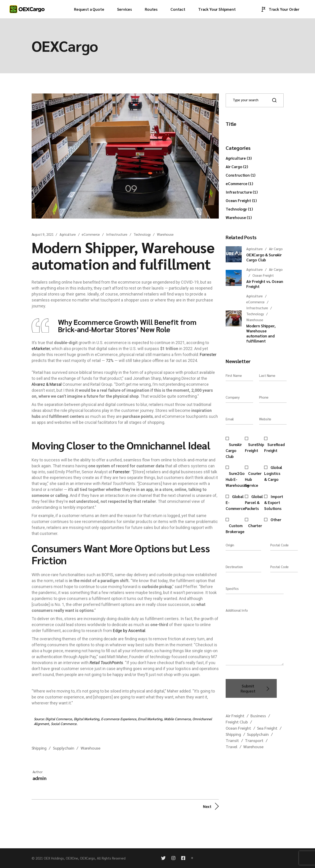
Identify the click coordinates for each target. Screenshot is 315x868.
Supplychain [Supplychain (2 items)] (258, 734)
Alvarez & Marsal (47, 384)
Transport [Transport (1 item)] (254, 740)
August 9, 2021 (43, 234)
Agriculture (68, 234)
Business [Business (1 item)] (258, 716)
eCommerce (91, 234)
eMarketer (41, 349)
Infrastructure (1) (242, 192)
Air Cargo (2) (237, 167)
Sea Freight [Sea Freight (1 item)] (267, 728)
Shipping (39, 748)
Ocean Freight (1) (241, 200)
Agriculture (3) (239, 158)
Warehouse (165, 234)
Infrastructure (117, 234)
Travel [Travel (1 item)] (231, 746)
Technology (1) (239, 209)
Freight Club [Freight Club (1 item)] (237, 722)
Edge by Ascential (129, 631)
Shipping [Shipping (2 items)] (233, 734)
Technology (142, 234)
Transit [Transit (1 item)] (232, 740)
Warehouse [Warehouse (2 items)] (253, 746)
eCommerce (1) (239, 183)
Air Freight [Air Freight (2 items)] (235, 716)
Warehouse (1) (239, 217)
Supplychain (64, 748)
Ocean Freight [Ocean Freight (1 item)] (238, 728)
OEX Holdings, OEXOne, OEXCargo (69, 858)
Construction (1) (241, 175)
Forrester (208, 355)
